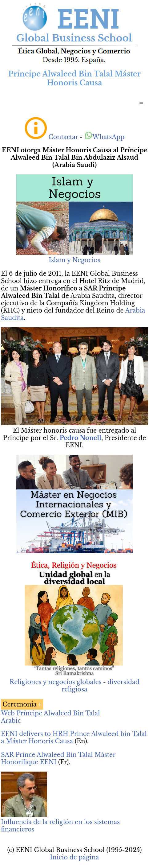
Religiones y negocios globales (55, 682)
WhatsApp (105, 137)
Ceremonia (20, 704)
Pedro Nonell (81, 438)
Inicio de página (74, 857)
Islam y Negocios (74, 260)
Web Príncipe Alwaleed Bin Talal (50, 713)
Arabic (11, 721)
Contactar (63, 137)
